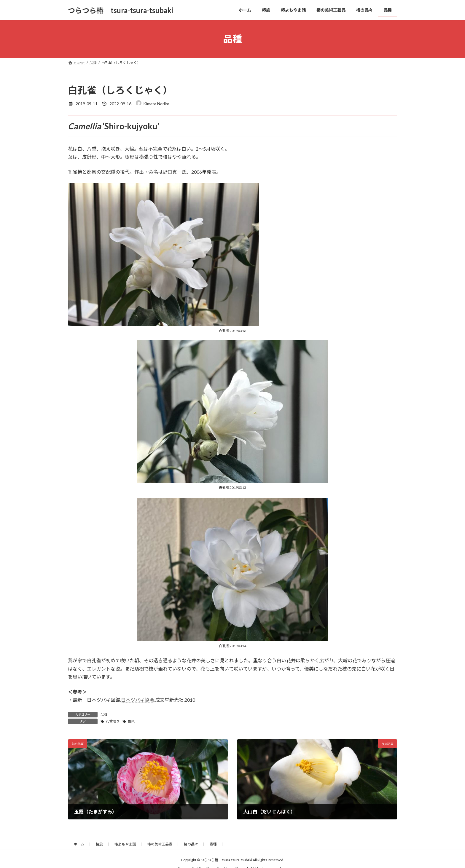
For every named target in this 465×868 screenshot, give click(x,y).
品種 (104, 715)
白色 (131, 721)
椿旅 (99, 844)
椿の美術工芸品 (160, 844)
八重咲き (113, 721)
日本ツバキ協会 (138, 700)
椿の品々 (191, 844)
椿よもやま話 (125, 844)
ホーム (79, 844)
